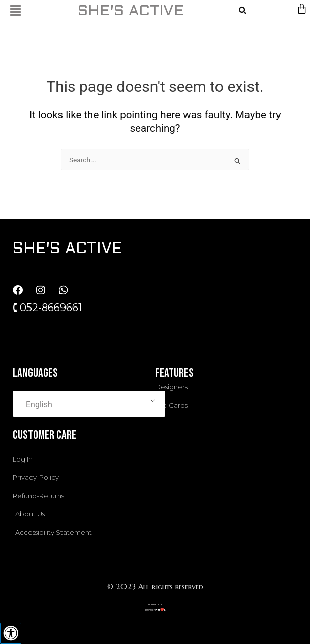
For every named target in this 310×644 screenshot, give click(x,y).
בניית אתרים (155, 604)
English (39, 404)
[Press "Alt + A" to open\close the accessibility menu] (11, 633)
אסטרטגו (150, 610)
